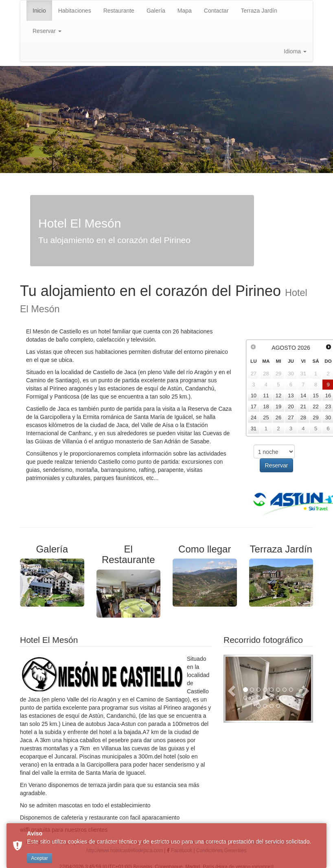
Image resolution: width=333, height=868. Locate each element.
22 (315, 407)
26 (278, 418)
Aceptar (39, 858)
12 (278, 396)
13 (291, 396)
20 (291, 407)
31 (254, 429)
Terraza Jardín (259, 11)
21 (303, 407)
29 (315, 418)
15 (315, 396)
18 (266, 407)
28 (303, 418)
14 (303, 396)
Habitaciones (75, 11)
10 (254, 396)
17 (254, 407)
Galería (156, 11)
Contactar (216, 11)
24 (254, 418)
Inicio (39, 11)
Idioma (295, 51)
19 (278, 407)
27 (291, 418)
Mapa (185, 11)
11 (266, 396)
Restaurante (119, 11)
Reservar (47, 31)
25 (266, 418)
